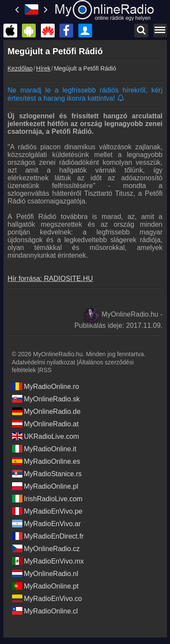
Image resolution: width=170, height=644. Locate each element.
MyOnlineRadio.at (45, 424)
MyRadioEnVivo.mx (48, 561)
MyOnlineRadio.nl (45, 573)
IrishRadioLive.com (47, 499)
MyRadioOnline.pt (45, 586)
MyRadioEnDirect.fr (48, 536)
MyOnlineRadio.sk (46, 399)
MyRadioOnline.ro (46, 386)
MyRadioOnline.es (46, 461)
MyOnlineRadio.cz (46, 548)
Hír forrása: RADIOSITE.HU (50, 279)
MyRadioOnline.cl (45, 611)
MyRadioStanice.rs (47, 474)
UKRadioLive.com (46, 436)
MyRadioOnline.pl (45, 486)
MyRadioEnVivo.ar (46, 524)
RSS (45, 370)
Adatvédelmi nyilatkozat (44, 362)
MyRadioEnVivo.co (47, 598)
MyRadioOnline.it (44, 449)
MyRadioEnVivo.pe (47, 511)
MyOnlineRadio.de (46, 411)
